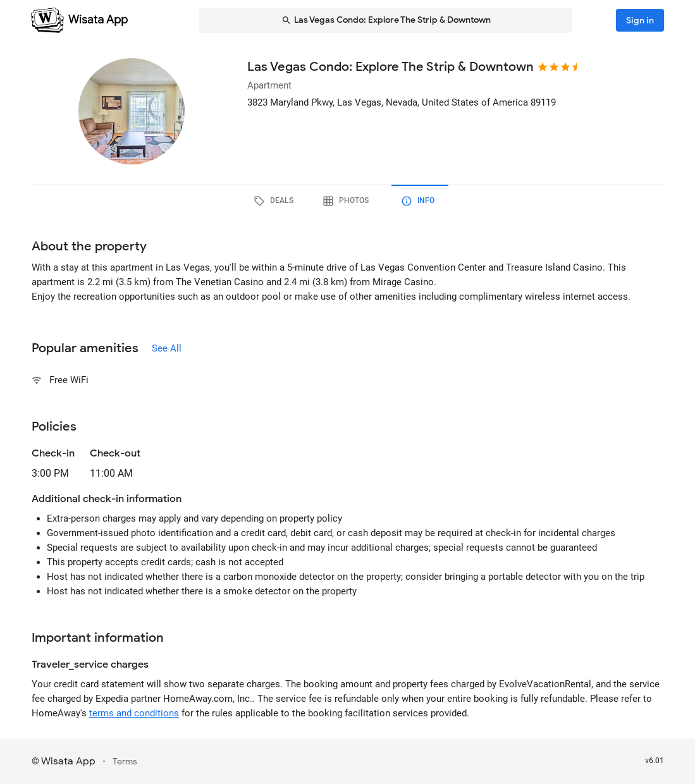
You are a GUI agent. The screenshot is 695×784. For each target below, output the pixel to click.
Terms (125, 762)
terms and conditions (134, 713)
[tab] (276, 201)
